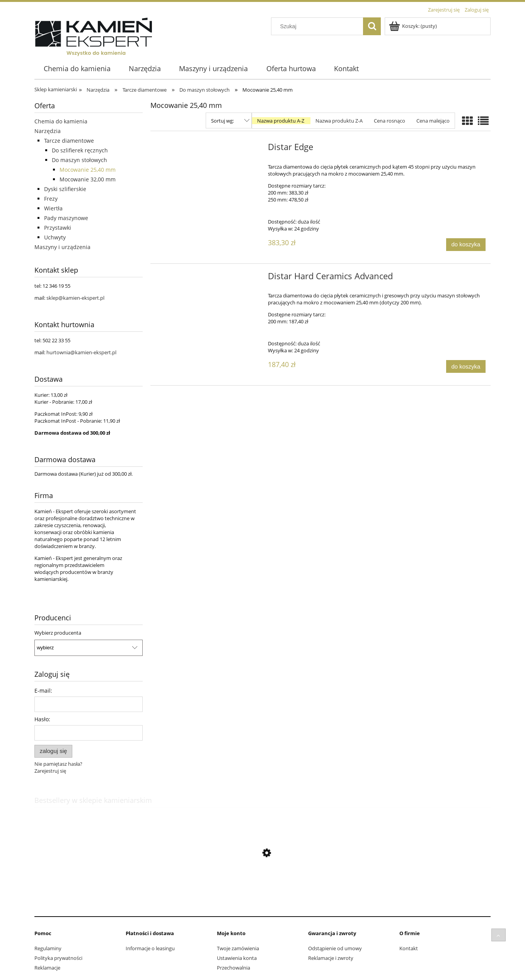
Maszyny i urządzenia (62, 247)
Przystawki (58, 228)
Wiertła (53, 208)
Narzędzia (48, 131)
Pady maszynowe (66, 218)
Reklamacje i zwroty (331, 958)
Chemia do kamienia (61, 121)
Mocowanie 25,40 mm (88, 170)
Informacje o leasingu (150, 948)
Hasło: (42, 719)
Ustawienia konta (237, 958)
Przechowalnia (234, 968)
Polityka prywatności (58, 958)
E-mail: (43, 691)
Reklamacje (47, 968)
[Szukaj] (372, 26)
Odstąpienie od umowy (335, 948)
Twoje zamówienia (238, 948)
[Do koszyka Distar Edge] (466, 245)
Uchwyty (55, 237)
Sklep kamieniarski (56, 89)
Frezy (51, 199)
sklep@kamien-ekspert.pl (75, 298)
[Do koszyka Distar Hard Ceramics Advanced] (466, 366)
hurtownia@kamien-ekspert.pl (81, 352)
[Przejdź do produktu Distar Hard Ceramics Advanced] (208, 278)
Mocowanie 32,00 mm (88, 179)
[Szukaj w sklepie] (319, 26)
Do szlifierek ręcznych (80, 150)
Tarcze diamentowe (69, 141)
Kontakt (409, 948)
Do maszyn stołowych (79, 160)
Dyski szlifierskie (65, 189)
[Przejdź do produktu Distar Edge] (208, 149)
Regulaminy (48, 948)
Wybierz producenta (58, 633)
